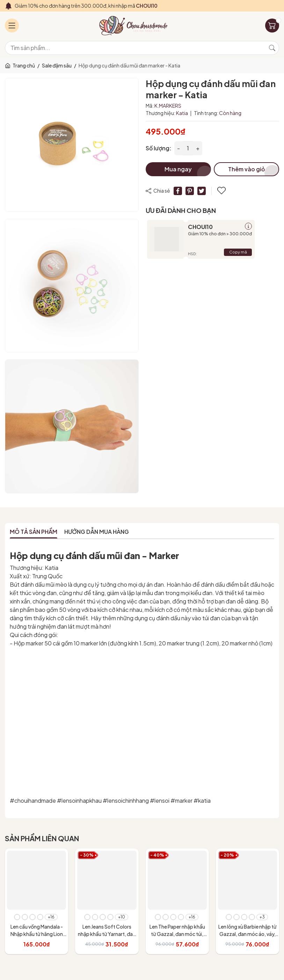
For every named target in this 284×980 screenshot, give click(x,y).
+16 (51, 917)
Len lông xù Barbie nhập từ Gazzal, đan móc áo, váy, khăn (247, 934)
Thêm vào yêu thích (221, 191)
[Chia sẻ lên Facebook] (178, 191)
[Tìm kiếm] (272, 48)
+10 (122, 917)
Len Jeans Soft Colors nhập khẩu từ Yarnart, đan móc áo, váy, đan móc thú (107, 934)
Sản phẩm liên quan (42, 838)
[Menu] (12, 26)
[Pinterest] (190, 191)
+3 (262, 917)
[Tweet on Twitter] (202, 191)
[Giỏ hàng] (272, 26)
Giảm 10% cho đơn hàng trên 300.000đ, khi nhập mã (86, 6)
